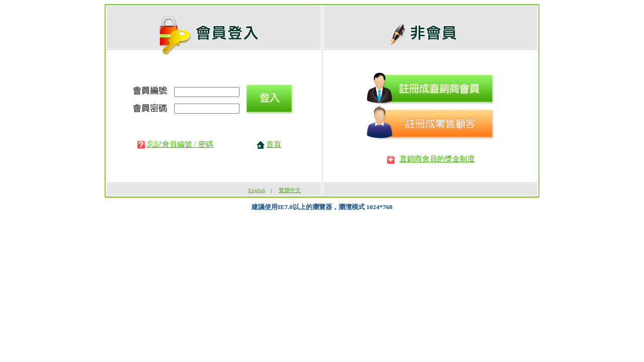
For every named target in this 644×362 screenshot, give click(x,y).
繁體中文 (290, 190)
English (257, 190)
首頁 (274, 144)
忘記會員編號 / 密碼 (180, 144)
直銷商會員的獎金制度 (437, 159)
